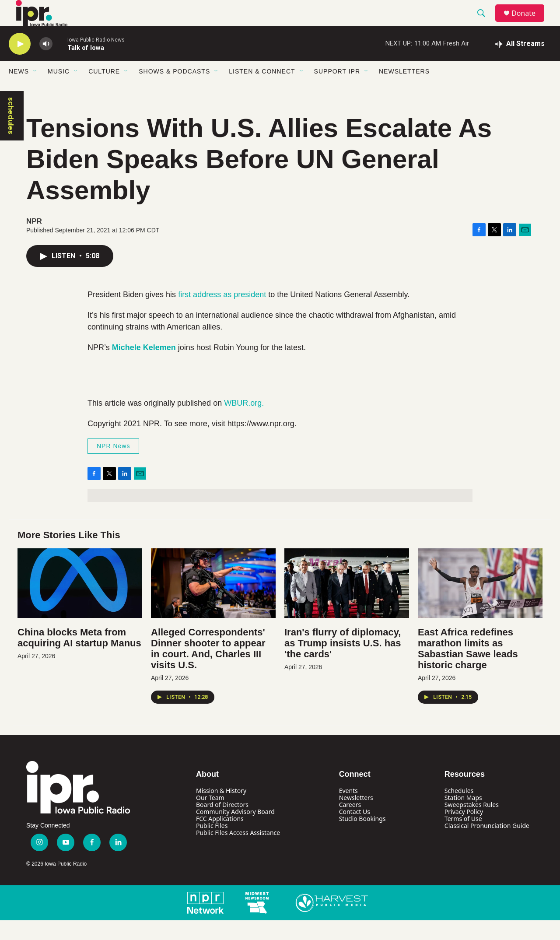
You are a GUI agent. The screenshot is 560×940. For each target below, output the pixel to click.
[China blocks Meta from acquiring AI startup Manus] (80, 603)
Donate (529, 23)
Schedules (459, 810)
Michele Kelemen (144, 367)
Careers (350, 824)
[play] (20, 64)
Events (348, 810)
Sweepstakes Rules (472, 824)
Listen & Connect (262, 91)
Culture (104, 91)
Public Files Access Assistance (238, 852)
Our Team (210, 817)
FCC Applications (220, 838)
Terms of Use (463, 838)
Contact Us (355, 831)
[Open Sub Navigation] (35, 91)
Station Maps (463, 817)
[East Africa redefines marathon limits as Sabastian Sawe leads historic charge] (480, 603)
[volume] (46, 64)
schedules (11, 135)
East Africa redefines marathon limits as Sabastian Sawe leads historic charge (468, 668)
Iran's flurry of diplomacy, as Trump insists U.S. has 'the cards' (343, 663)
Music (59, 91)
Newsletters (404, 91)
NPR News (113, 466)
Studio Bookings (362, 838)
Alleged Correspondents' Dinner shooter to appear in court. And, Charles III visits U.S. (208, 668)
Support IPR (337, 91)
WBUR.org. (244, 423)
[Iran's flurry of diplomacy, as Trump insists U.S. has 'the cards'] (347, 603)
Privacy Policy (464, 831)
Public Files (212, 845)
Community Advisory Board (235, 831)
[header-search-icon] (485, 23)
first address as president (222, 314)
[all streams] (520, 63)
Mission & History (221, 810)
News (19, 91)
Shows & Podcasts (174, 91)
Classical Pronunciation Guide (487, 845)
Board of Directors (222, 824)
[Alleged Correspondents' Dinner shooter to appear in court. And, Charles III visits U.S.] (213, 603)
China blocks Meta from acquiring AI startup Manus (79, 657)
